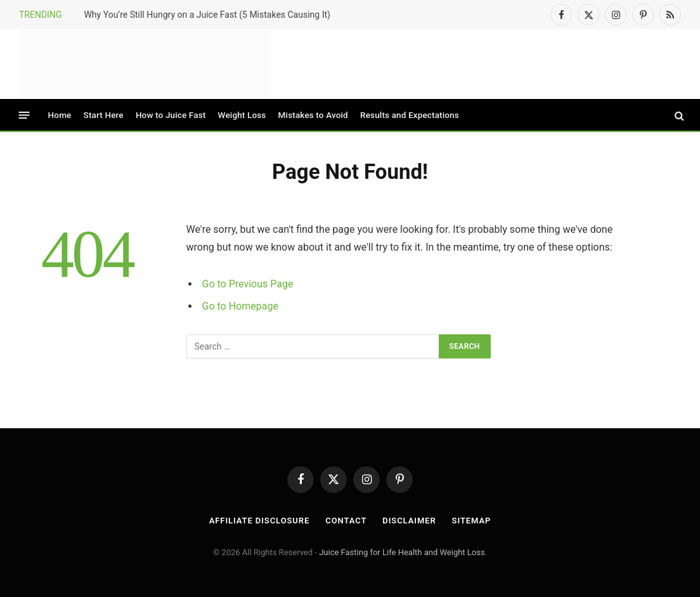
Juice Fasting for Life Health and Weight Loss (402, 552)
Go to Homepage (240, 306)
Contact (346, 521)
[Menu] (24, 115)
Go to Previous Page (248, 284)
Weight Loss (242, 115)
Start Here (104, 115)
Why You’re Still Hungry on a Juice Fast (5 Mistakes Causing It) (207, 15)
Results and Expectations (410, 115)
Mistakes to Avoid (313, 115)
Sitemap (472, 521)
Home (60, 115)
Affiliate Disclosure (260, 521)
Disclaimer (409, 521)
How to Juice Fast (171, 115)
